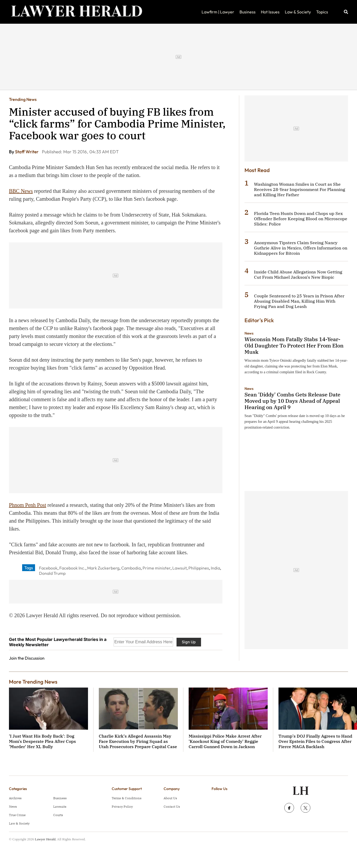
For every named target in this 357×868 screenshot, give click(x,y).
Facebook (48, 568)
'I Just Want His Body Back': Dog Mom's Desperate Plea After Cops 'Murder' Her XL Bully (42, 741)
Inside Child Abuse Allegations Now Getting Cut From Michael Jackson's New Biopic (298, 274)
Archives (15, 798)
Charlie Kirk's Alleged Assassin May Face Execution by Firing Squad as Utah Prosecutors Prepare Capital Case (138, 741)
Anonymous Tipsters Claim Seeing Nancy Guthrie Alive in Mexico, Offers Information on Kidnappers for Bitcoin (301, 248)
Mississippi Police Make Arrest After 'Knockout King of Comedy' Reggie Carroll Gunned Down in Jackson (225, 741)
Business (248, 12)
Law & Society (298, 12)
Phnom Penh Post (28, 505)
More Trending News (33, 682)
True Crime (17, 815)
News (249, 333)
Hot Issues (270, 12)
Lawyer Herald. (46, 839)
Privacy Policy (122, 806)
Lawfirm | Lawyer (218, 12)
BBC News (21, 191)
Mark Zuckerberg (103, 568)
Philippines (199, 568)
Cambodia (131, 568)
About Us (170, 798)
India (215, 568)
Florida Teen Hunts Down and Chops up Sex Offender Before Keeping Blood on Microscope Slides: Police (301, 219)
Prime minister (157, 568)
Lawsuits (60, 806)
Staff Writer (27, 152)
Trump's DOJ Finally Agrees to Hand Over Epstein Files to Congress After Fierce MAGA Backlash (315, 741)
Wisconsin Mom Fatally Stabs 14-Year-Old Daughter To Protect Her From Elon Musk (294, 345)
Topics (322, 12)
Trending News (23, 99)
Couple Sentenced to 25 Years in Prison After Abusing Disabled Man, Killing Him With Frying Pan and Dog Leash (299, 301)
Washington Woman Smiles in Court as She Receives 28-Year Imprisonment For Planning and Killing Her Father (300, 189)
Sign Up (189, 642)
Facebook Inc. (72, 568)
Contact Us (172, 806)
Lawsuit (179, 568)
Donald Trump (52, 573)
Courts (58, 815)
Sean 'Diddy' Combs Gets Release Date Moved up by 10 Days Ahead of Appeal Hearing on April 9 (292, 401)
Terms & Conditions (127, 798)
